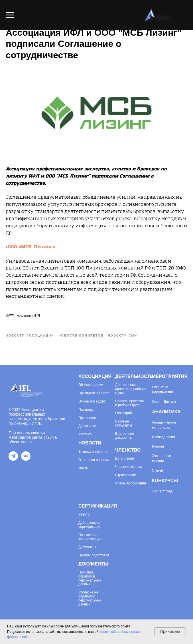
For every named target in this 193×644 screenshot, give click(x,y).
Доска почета (89, 426)
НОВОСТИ (90, 443)
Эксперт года (162, 491)
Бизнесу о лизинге (93, 452)
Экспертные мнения (161, 458)
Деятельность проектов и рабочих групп (131, 389)
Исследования (163, 437)
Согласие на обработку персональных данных (90, 598)
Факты (83, 468)
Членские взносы (129, 467)
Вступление (125, 459)
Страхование (126, 475)
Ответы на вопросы (94, 460)
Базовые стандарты (124, 423)
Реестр (84, 515)
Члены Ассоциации (131, 483)
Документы (87, 547)
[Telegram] (13, 459)
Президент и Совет (94, 393)
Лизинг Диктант (164, 402)
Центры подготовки (94, 555)
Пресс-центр (88, 418)
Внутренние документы (125, 436)
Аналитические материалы (164, 425)
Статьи (158, 470)
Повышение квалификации (90, 537)
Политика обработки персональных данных (90, 578)
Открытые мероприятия (162, 390)
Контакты (86, 434)
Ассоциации (93, 385)
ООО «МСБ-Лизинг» (31, 247)
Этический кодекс (93, 402)
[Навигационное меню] (10, 15)
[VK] (26, 459)
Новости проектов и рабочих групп (129, 403)
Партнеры (86, 410)
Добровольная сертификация (90, 525)
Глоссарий (123, 413)
